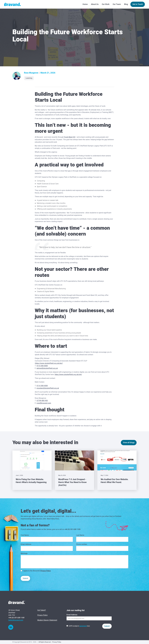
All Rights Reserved (45, 642)
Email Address (26, 544)
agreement (83, 626)
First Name (25, 535)
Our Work (106, 4)
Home (85, 4)
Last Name (80, 535)
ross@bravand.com (44, 403)
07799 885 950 (42, 401)
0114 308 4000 (42, 366)
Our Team (117, 4)
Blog (126, 4)
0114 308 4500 (42, 386)
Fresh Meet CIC (70, 137)
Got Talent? (42, 610)
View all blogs (129, 443)
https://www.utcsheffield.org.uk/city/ (68, 375)
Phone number (82, 544)
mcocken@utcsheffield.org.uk (48, 388)
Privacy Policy (46, 571)
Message (24, 553)
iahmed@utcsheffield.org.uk (47, 368)
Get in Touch (138, 4)
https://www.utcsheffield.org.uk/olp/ (49, 363)
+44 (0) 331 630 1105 (72, 529)
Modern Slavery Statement (47, 620)
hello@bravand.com (16, 620)
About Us (95, 4)
